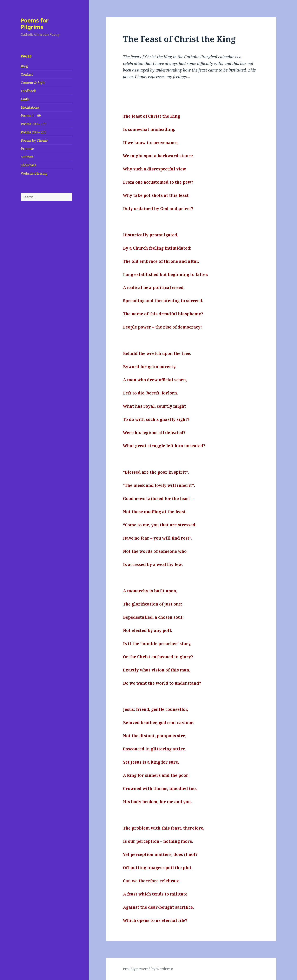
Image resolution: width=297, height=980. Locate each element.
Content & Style (33, 83)
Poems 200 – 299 (34, 132)
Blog (24, 66)
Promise (27, 149)
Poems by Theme (34, 140)
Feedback (28, 91)
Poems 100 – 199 (34, 124)
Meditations (30, 107)
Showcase (29, 165)
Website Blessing (34, 173)
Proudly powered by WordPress (148, 969)
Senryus (27, 157)
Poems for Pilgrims (35, 24)
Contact (27, 74)
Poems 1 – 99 (31, 116)
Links (25, 99)
